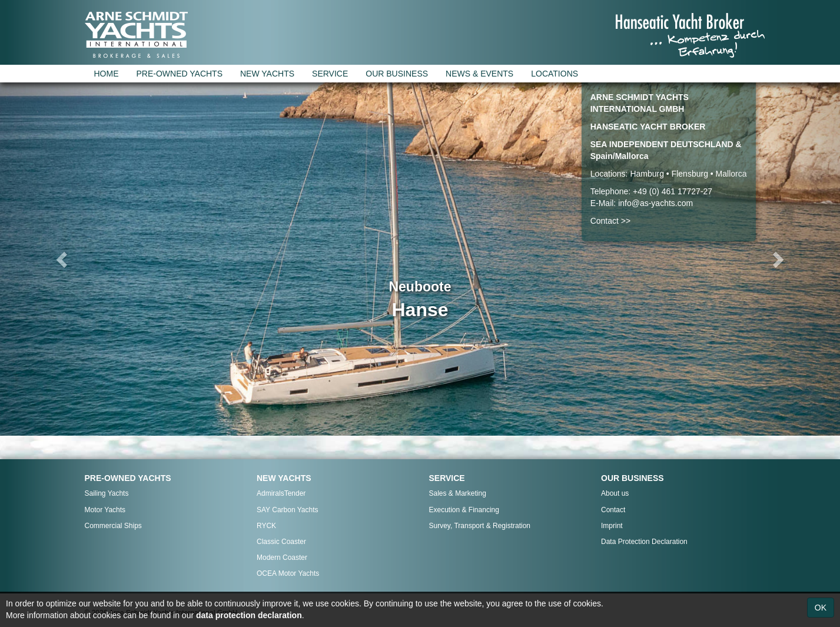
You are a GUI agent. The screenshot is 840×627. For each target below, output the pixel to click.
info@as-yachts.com (655, 203)
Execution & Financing (464, 510)
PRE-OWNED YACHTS (180, 74)
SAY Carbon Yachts (288, 510)
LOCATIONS (555, 74)
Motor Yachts (105, 510)
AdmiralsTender (281, 493)
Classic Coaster (281, 542)
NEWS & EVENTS (479, 74)
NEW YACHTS (267, 74)
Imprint (612, 526)
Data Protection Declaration (644, 542)
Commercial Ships (113, 526)
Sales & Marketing (458, 493)
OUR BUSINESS (397, 74)
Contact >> (611, 221)
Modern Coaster (282, 558)
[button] (63, 259)
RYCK (266, 526)
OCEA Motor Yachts (288, 573)
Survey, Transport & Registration (480, 526)
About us (615, 493)
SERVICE (330, 74)
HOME (107, 74)
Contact (613, 510)
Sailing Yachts (107, 493)
